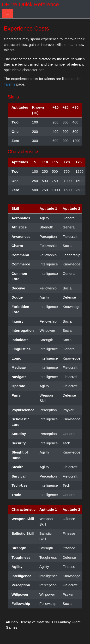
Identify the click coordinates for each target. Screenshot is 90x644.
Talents (10, 84)
